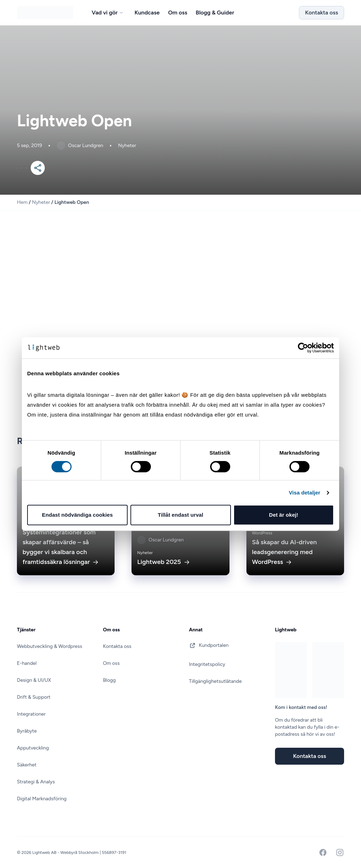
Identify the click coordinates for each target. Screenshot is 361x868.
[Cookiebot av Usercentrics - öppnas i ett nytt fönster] (303, 348)
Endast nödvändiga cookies (77, 515)
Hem (22, 202)
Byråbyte (27, 731)
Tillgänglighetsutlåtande (215, 681)
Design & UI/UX (34, 680)
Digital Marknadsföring (42, 799)
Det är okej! (284, 515)
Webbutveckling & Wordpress (50, 646)
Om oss (111, 663)
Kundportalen (209, 645)
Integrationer (31, 714)
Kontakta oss (322, 13)
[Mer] (38, 168)
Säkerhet (27, 765)
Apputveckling (33, 748)
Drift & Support (34, 697)
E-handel (27, 663)
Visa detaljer (304, 493)
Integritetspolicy (207, 664)
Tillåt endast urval (180, 515)
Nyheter (41, 202)
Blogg (109, 680)
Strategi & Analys (36, 782)
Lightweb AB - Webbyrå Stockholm (66, 852)
